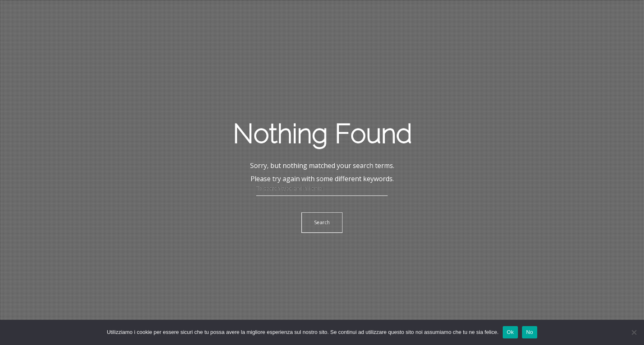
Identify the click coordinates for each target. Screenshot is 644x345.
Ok (510, 332)
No (530, 332)
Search (322, 222)
